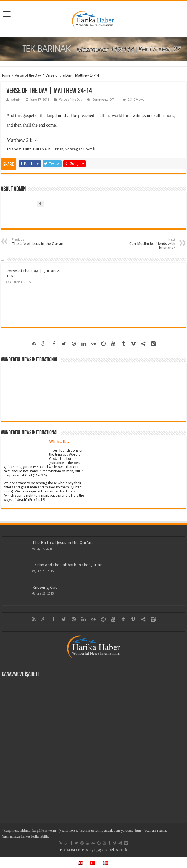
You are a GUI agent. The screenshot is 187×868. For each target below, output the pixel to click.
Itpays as (101, 850)
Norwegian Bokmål (80, 149)
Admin (16, 100)
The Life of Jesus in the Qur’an (40, 242)
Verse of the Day (28, 75)
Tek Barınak (118, 850)
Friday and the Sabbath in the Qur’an (67, 565)
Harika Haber (70, 850)
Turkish (58, 149)
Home (6, 75)
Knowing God (45, 587)
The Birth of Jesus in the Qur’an (62, 543)
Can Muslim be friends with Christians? (147, 244)
